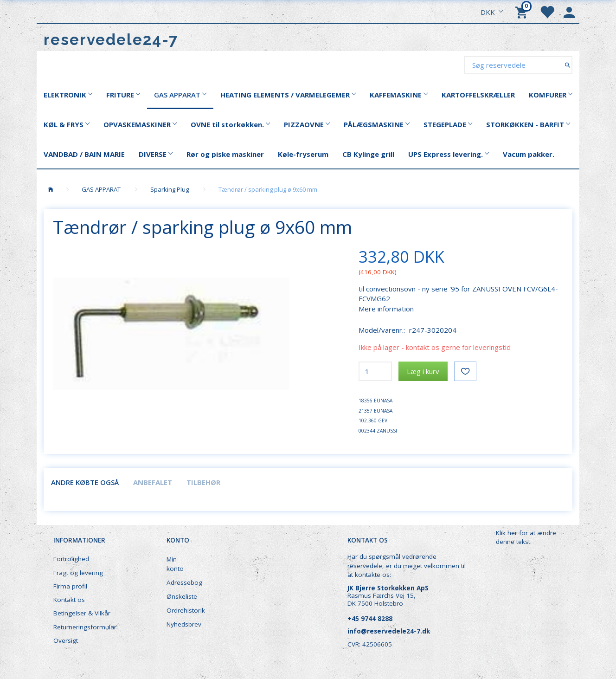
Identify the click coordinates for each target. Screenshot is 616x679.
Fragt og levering (78, 573)
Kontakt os (69, 600)
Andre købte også (85, 482)
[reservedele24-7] (111, 40)
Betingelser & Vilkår (82, 613)
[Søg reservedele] (568, 65)
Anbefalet (153, 482)
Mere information (386, 309)
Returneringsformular (85, 627)
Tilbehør (203, 482)
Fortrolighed (71, 559)
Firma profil (70, 586)
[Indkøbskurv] (523, 12)
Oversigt (66, 640)
